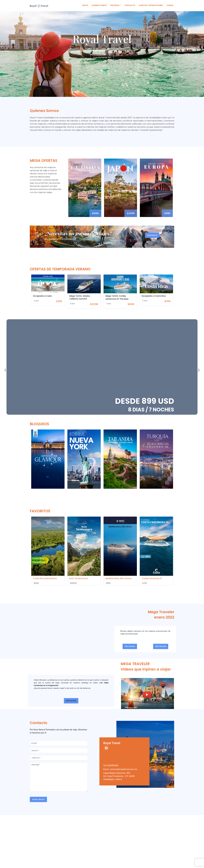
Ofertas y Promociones (151, 5)
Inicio (85, 5)
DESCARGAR (161, 646)
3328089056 (112, 765)
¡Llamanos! (152, 235)
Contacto (130, 5)
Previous (66, 189)
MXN (170, 5)
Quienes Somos (99, 5)
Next (176, 189)
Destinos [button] (115, 5)
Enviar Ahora (38, 799)
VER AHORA (130, 646)
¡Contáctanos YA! (102, 58)
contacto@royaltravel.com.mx (123, 769)
